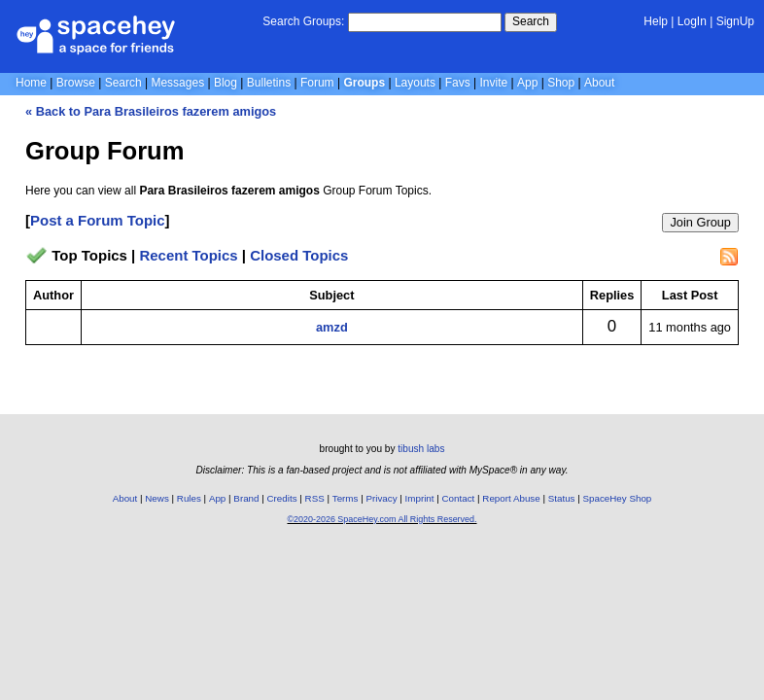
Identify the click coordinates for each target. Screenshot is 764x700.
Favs (458, 83)
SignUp (735, 21)
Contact (459, 498)
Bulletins (269, 83)
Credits (282, 498)
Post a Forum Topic (98, 220)
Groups (364, 83)
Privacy (381, 498)
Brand (246, 498)
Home (31, 83)
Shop (561, 83)
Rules (189, 498)
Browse (76, 83)
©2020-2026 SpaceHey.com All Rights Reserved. (382, 519)
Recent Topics (188, 255)
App (527, 83)
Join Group (700, 222)
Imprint (420, 498)
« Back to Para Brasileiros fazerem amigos (151, 111)
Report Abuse (511, 498)
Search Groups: (303, 21)
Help (656, 21)
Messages (177, 83)
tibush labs (421, 449)
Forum (317, 83)
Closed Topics (299, 255)
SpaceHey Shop (618, 498)
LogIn (692, 21)
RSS (315, 498)
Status (562, 498)
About (599, 83)
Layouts (415, 83)
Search (531, 21)
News (157, 498)
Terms (346, 498)
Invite (494, 83)
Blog (226, 83)
